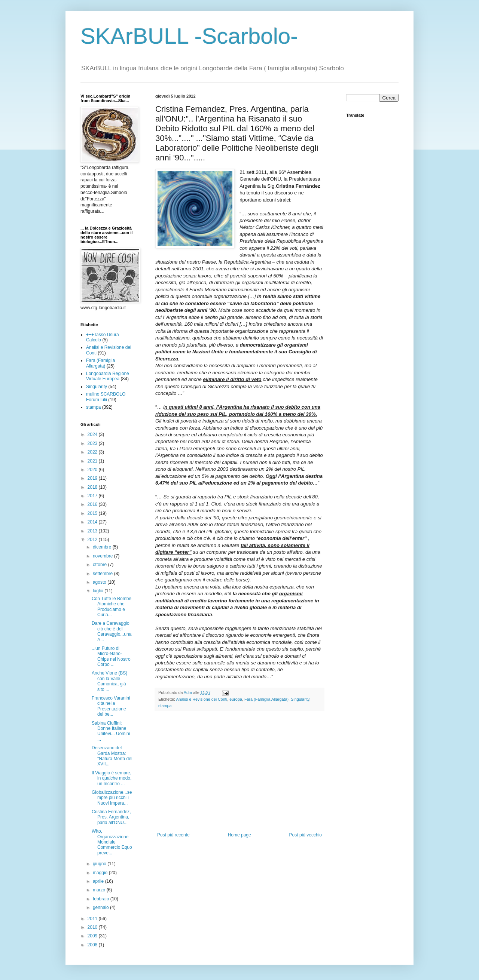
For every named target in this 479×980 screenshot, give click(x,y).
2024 (93, 434)
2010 (93, 927)
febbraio (102, 899)
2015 (93, 513)
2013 (93, 531)
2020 (93, 470)
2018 (93, 487)
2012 (93, 540)
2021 (93, 461)
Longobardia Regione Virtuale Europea (108, 376)
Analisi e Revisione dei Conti (202, 699)
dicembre (103, 547)
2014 (93, 522)
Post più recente (173, 835)
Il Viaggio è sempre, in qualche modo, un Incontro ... (112, 778)
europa (236, 699)
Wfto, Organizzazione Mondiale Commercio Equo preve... (112, 842)
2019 (93, 478)
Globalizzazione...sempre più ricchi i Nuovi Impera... (112, 798)
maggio (101, 873)
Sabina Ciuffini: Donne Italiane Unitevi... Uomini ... (111, 731)
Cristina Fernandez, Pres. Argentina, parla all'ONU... (111, 817)
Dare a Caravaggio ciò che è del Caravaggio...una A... (112, 631)
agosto (100, 582)
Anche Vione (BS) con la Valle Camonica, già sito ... (109, 681)
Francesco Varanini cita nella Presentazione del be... (111, 706)
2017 (93, 496)
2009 (93, 936)
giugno (100, 864)
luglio (99, 591)
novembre (103, 556)
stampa (165, 706)
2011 (93, 919)
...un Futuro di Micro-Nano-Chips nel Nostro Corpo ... (111, 656)
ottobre (100, 565)
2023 (93, 443)
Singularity (300, 699)
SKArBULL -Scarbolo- (189, 36)
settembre (103, 574)
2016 (93, 504)
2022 (93, 452)
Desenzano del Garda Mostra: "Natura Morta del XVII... (112, 756)
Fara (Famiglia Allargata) (266, 699)
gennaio (101, 907)
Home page (239, 835)
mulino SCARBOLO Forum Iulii (106, 397)
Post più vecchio (306, 835)
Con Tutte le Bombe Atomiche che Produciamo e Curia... (112, 607)
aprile (99, 881)
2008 (93, 945)
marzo (100, 890)
